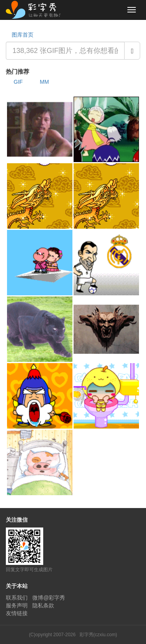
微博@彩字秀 (49, 598)
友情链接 (17, 613)
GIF (18, 82)
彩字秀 (36, 10)
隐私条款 (43, 605)
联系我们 (17, 598)
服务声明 (17, 605)
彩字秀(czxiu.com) (98, 635)
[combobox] (65, 51)
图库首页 (23, 35)
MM (44, 82)
